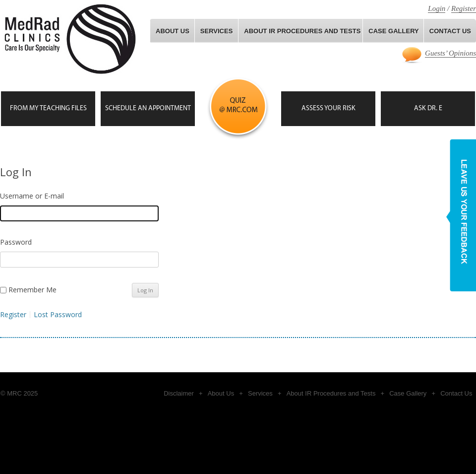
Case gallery (393, 31)
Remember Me (32, 290)
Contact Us (456, 393)
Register (464, 8)
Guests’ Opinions (450, 53)
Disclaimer (179, 393)
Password (16, 242)
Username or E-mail (32, 196)
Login (437, 8)
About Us (173, 31)
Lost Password (58, 315)
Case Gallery (408, 393)
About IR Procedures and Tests (302, 31)
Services (217, 31)
